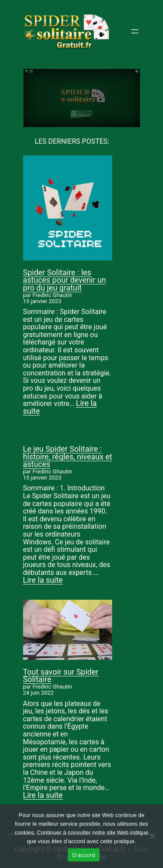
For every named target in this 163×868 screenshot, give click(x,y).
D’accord (84, 855)
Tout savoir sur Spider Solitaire (61, 676)
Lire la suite (43, 580)
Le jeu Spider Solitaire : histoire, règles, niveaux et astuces (68, 456)
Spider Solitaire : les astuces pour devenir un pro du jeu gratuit (65, 280)
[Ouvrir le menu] (135, 31)
